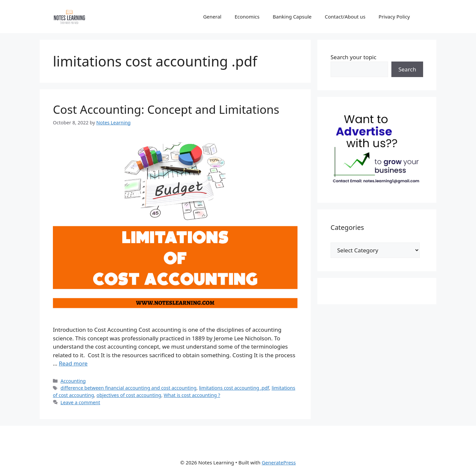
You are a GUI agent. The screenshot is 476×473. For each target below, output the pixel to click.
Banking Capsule (292, 17)
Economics (247, 17)
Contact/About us (345, 17)
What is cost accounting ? (192, 395)
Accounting (73, 381)
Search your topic (354, 57)
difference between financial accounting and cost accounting (128, 388)
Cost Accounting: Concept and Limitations (166, 109)
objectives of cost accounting (129, 395)
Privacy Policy (394, 17)
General (212, 17)
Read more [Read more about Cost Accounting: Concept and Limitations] (73, 363)
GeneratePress (279, 462)
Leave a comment (80, 402)
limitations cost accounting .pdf (234, 388)
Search (407, 69)
